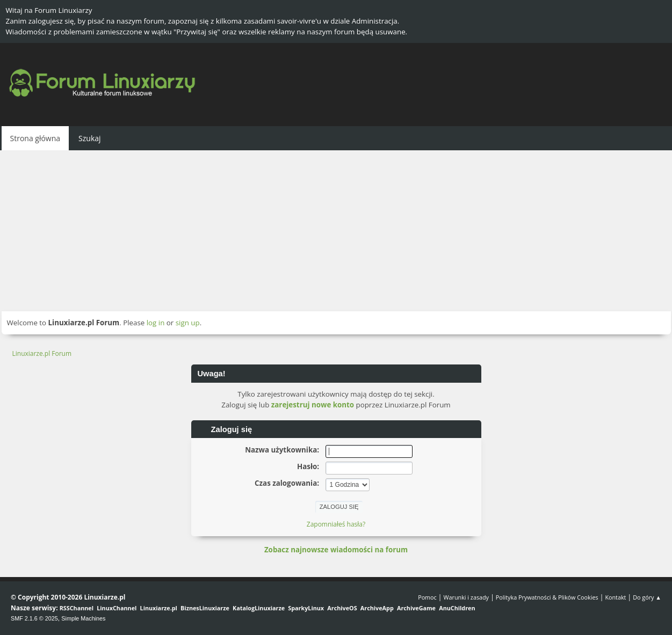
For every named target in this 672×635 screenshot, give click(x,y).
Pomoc (427, 597)
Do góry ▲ (647, 597)
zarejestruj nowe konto (313, 405)
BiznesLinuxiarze (205, 608)
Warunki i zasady (466, 597)
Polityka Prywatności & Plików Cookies (547, 597)
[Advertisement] (336, 231)
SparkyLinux (306, 608)
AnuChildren (457, 608)
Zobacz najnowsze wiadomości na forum (336, 550)
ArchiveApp (377, 608)
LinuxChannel (117, 608)
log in (156, 323)
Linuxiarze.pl (159, 608)
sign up (188, 323)
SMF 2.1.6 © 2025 (34, 618)
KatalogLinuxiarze (259, 608)
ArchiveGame (416, 608)
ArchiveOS (342, 608)
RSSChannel (77, 608)
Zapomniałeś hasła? (336, 524)
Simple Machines (83, 618)
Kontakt (615, 597)
